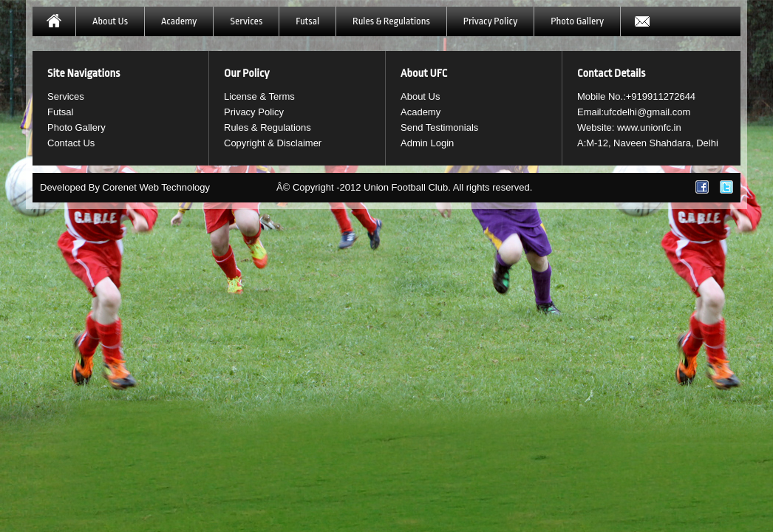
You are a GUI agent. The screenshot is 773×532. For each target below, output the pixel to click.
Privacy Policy (490, 21)
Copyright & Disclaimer (273, 143)
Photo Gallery (577, 21)
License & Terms (259, 96)
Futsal (307, 21)
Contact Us (71, 143)
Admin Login (427, 143)
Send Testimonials (439, 127)
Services (246, 21)
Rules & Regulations (391, 21)
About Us (110, 21)
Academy (179, 21)
